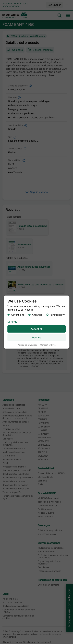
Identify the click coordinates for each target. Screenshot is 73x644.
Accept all (36, 329)
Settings (12, 322)
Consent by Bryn (48, 345)
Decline (37, 337)
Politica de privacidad (27, 345)
